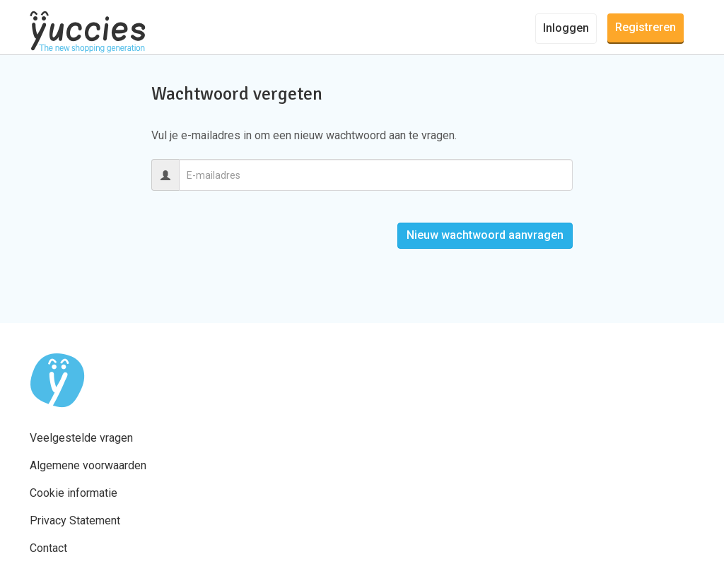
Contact (48, 548)
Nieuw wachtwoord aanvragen (485, 235)
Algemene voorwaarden (88, 465)
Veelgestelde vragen (81, 438)
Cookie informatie (74, 493)
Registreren (646, 27)
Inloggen (566, 28)
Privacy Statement (75, 521)
